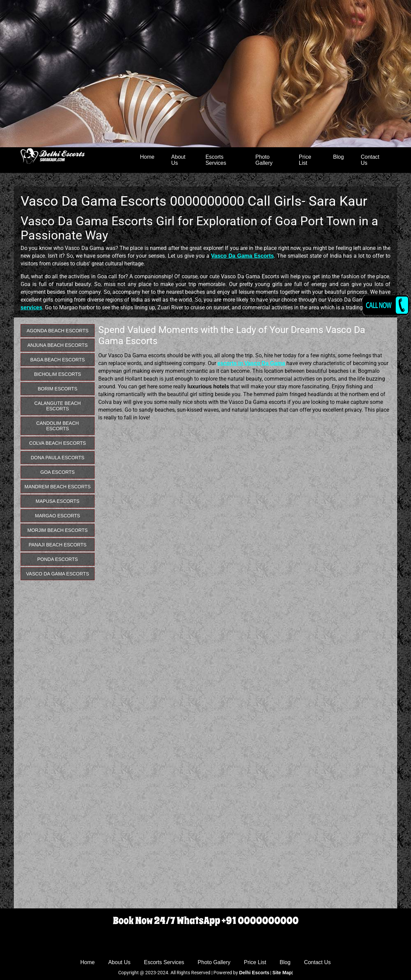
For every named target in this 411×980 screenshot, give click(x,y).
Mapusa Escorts (58, 501)
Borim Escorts (58, 389)
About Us (178, 160)
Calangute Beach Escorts (58, 406)
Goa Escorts (58, 472)
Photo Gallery (264, 160)
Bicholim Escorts (58, 374)
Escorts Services (216, 160)
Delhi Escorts (254, 973)
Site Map (282, 973)
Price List (305, 160)
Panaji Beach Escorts (58, 545)
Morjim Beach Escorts (58, 530)
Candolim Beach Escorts (57, 426)
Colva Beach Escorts (57, 443)
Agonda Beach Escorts (58, 331)
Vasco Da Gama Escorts (57, 574)
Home (147, 157)
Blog (338, 157)
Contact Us (370, 160)
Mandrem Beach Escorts (57, 487)
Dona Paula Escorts (58, 458)
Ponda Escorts (57, 559)
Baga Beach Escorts (58, 360)
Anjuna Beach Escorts (58, 345)
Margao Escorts (58, 516)
